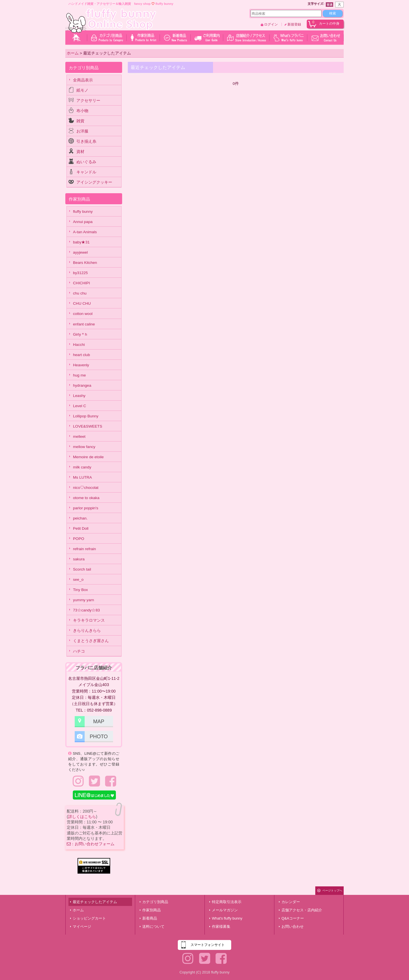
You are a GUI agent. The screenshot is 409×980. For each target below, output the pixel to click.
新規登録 (294, 24)
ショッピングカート (89, 918)
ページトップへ (332, 890)
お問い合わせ (293, 927)
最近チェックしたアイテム (95, 902)
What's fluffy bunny (227, 918)
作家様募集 (221, 927)
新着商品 (150, 918)
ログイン (271, 24)
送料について (153, 927)
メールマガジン (225, 910)
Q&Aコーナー (293, 918)
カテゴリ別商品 (155, 902)
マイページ (82, 927)
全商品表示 (83, 80)
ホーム (78, 910)
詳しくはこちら (82, 817)
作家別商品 (152, 910)
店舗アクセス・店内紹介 (302, 910)
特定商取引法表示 (227, 902)
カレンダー (291, 902)
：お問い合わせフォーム (91, 844)
